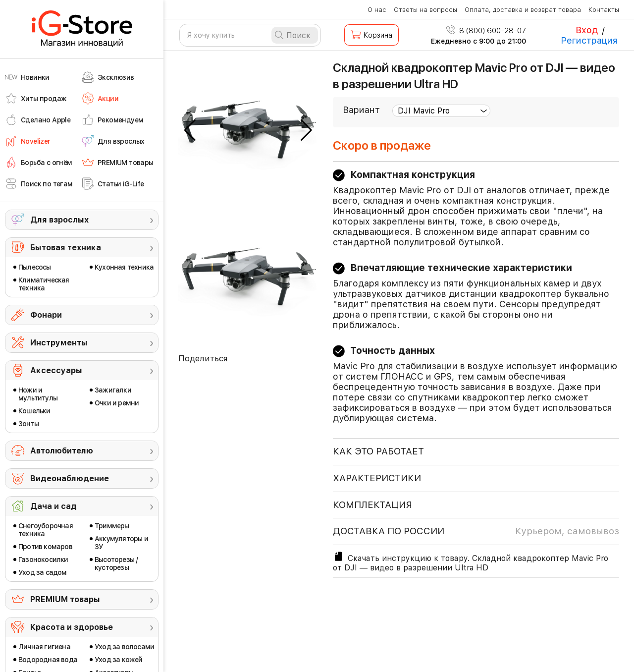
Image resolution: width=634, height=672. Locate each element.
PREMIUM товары (65, 599)
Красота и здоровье (72, 627)
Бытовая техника (66, 248)
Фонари (46, 315)
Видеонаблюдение (70, 478)
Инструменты (59, 343)
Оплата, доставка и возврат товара (523, 10)
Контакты (604, 10)
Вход (587, 30)
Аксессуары (56, 370)
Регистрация (589, 40)
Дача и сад (53, 506)
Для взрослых (59, 220)
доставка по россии (476, 531)
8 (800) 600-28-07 (486, 31)
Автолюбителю (62, 451)
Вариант (361, 110)
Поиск (298, 35)
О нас (377, 10)
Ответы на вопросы (425, 10)
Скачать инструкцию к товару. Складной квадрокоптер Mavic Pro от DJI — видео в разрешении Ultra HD (471, 561)
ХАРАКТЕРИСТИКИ (377, 478)
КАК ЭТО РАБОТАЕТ (378, 451)
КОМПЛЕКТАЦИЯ (372, 505)
